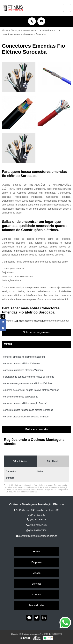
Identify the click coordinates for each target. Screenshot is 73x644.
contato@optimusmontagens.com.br (36, 536)
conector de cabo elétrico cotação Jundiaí (25, 403)
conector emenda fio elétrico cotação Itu (24, 357)
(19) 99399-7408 (36, 531)
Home (36, 552)
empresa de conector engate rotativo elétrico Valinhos (31, 390)
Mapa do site (36, 605)
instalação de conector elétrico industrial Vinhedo (29, 377)
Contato (37, 594)
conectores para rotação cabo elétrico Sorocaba (28, 410)
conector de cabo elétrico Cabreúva (22, 364)
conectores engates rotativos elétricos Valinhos (28, 383)
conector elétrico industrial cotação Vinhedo (26, 417)
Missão (36, 573)
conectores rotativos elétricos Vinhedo (23, 370)
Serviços (37, 584)
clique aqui (39, 321)
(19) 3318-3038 (22, 321)
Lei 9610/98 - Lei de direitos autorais (21, 492)
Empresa (36, 562)
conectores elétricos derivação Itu (21, 397)
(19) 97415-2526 (36, 525)
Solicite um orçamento (36, 332)
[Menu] (67, 8)
